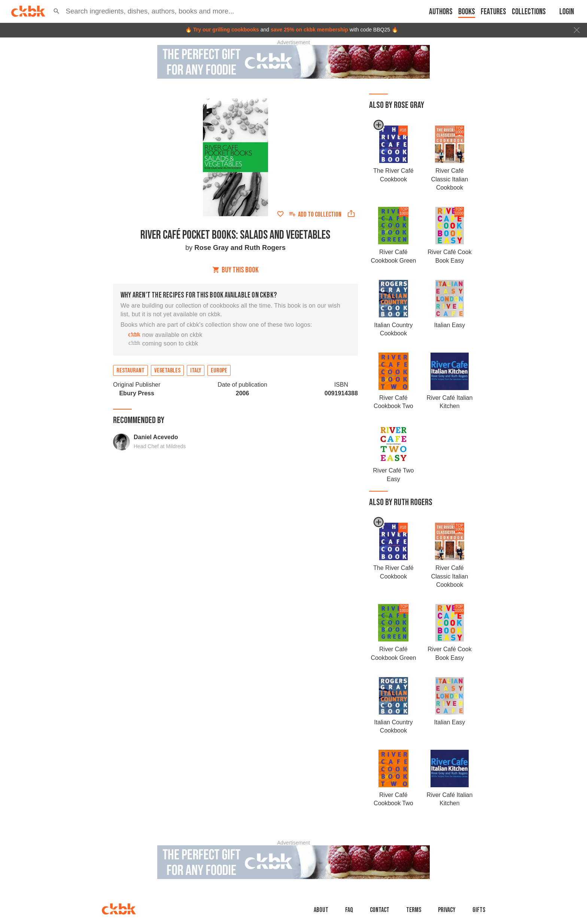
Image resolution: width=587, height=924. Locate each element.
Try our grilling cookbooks (226, 30)
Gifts (479, 910)
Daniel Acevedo (156, 437)
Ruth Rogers (265, 247)
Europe (219, 371)
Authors (441, 12)
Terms (414, 910)
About (321, 910)
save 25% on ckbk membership (309, 30)
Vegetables (167, 371)
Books (467, 12)
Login (567, 12)
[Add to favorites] (280, 214)
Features (493, 12)
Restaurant (130, 371)
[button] (57, 11)
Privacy (447, 910)
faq (349, 910)
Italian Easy (450, 325)
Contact (380, 910)
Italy (196, 371)
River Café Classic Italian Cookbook (450, 179)
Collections (529, 12)
